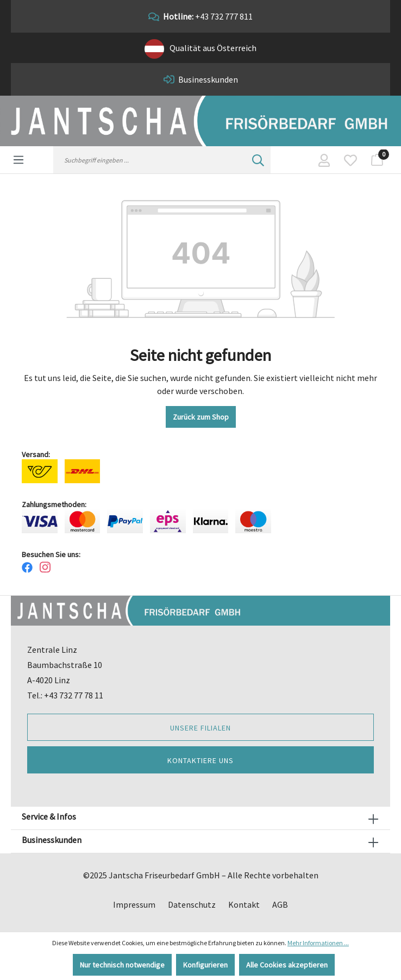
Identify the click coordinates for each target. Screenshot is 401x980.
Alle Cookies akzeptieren (287, 965)
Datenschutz (192, 904)
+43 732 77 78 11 (74, 695)
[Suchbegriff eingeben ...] (150, 160)
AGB (280, 904)
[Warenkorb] (377, 160)
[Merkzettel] (350, 160)
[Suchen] (258, 160)
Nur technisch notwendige (122, 965)
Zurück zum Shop (201, 417)
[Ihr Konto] (324, 160)
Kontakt (244, 904)
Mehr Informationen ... (318, 943)
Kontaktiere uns (200, 760)
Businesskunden (208, 79)
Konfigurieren (205, 965)
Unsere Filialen (200, 728)
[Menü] (18, 158)
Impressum (134, 904)
